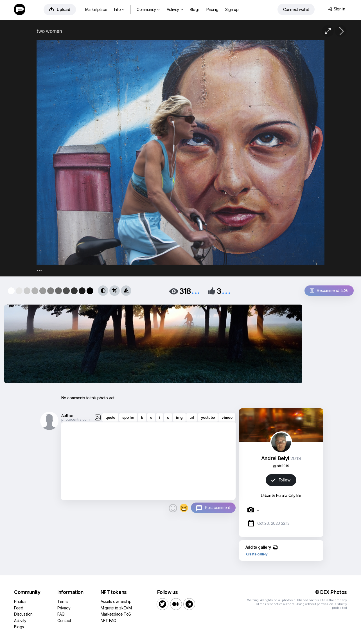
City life (295, 495)
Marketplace (96, 9)
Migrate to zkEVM (116, 608)
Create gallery (257, 554)
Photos (20, 601)
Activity (175, 9)
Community (148, 9)
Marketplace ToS (116, 614)
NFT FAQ (109, 621)
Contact (64, 621)
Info (119, 9)
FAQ (61, 614)
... (196, 291)
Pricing (212, 9)
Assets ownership (116, 601)
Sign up (232, 9)
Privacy (64, 608)
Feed (19, 608)
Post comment (217, 507)
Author (67, 416)
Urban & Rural (272, 495)
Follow (281, 480)
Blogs (195, 9)
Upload (60, 9)
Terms (63, 601)
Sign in (337, 9)
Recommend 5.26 (329, 290)
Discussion (23, 614)
